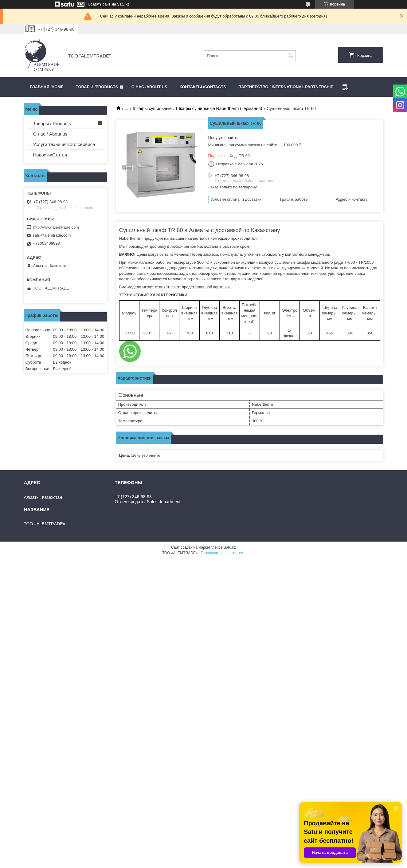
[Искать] (290, 56)
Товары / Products (52, 123)
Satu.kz (230, 547)
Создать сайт (99, 4)
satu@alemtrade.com (52, 235)
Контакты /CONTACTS (203, 87)
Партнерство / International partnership (286, 87)
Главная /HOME (47, 87)
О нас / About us (50, 134)
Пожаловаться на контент (223, 553)
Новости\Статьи (50, 155)
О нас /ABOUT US (149, 87)
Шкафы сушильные (152, 108)
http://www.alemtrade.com (56, 227)
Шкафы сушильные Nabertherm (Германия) (219, 108)
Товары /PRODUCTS (97, 87)
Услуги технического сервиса (64, 144)
